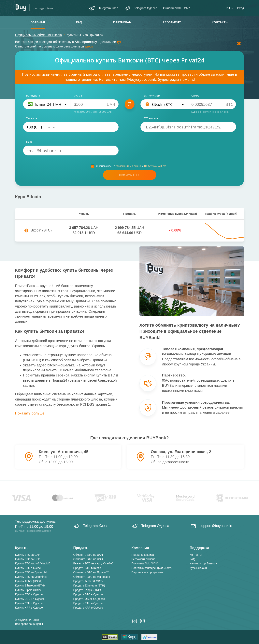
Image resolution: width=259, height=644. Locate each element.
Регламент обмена (144, 559)
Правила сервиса (143, 555)
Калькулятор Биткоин (203, 563)
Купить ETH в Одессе (29, 603)
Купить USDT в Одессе (30, 599)
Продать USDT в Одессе (89, 599)
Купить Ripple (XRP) (28, 590)
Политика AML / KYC (145, 563)
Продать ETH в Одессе (88, 603)
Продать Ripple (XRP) (87, 590)
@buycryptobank (141, 79)
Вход (241, 8)
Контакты (220, 22)
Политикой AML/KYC (156, 166)
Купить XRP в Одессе (29, 608)
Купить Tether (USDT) (29, 581)
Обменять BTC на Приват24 (91, 572)
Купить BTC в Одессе (29, 594)
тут (119, 42)
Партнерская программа (147, 572)
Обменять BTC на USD (88, 559)
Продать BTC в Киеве (87, 568)
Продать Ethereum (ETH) (89, 585)
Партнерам (122, 22)
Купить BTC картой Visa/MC (33, 563)
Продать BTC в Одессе (88, 594)
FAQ (79, 22)
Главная (38, 22)
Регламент (172, 22)
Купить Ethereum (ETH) (30, 585)
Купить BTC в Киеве (28, 568)
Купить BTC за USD (28, 559)
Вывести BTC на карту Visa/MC (93, 563)
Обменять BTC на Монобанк (92, 577)
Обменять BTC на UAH (88, 555)
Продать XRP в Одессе (88, 608)
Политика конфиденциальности (152, 568)
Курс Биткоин (198, 568)
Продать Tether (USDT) (88, 581)
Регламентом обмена (129, 166)
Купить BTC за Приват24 (31, 572)
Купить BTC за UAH (28, 555)
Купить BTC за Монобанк (31, 577)
